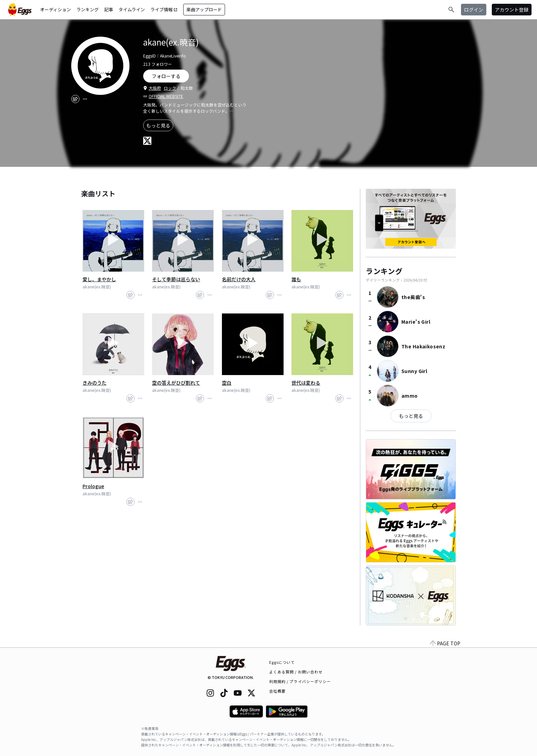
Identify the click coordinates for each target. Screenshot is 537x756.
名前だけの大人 (239, 279)
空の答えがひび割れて (176, 383)
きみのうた (95, 383)
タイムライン (132, 9)
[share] (75, 99)
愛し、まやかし (99, 279)
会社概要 (277, 691)
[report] (85, 99)
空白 (227, 383)
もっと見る (158, 125)
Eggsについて (282, 662)
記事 (109, 9)
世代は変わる (306, 383)
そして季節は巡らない (176, 279)
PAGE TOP (445, 643)
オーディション (55, 9)
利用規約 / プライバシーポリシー (300, 681)
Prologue (93, 486)
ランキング (88, 9)
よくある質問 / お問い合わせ (296, 672)
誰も (296, 279)
